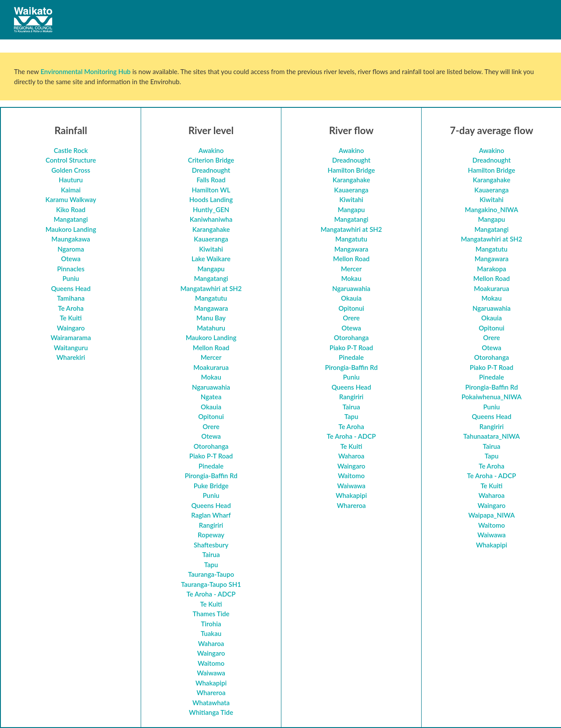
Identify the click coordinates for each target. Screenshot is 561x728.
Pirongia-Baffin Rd (211, 476)
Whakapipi (211, 683)
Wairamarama (71, 337)
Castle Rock (71, 150)
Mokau (211, 377)
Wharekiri (71, 357)
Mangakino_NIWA (492, 210)
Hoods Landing (211, 199)
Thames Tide (211, 614)
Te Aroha (71, 308)
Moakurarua (211, 367)
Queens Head (71, 288)
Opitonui (211, 416)
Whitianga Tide (211, 712)
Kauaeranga (211, 239)
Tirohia (211, 624)
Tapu (211, 565)
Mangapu (211, 269)
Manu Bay (211, 318)
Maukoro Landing (71, 229)
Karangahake (211, 229)
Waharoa (211, 643)
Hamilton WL (211, 190)
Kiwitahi (211, 249)
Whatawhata (211, 703)
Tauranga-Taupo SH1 (211, 584)
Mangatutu (211, 298)
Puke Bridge (211, 486)
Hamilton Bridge (352, 170)
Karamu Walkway (71, 199)
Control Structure (71, 160)
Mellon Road (211, 348)
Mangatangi (71, 219)
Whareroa (211, 692)
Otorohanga (211, 446)
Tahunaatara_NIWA (492, 436)
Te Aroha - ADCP (211, 594)
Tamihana (71, 298)
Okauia (211, 407)
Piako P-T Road (211, 456)
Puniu (71, 278)
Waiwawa (211, 673)
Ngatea (211, 397)
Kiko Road (71, 210)
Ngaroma (71, 249)
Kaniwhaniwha (211, 219)
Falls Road (211, 180)
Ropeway (211, 535)
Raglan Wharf (211, 515)
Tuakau (211, 633)
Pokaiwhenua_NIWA (492, 397)
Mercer (211, 357)
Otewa (71, 259)
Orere (211, 426)
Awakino (211, 150)
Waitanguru (71, 348)
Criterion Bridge (211, 160)
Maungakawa (71, 239)
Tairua (211, 554)
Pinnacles (71, 269)
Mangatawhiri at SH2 (211, 288)
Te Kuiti (71, 318)
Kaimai (71, 190)
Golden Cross (71, 170)
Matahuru (211, 328)
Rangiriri (211, 525)
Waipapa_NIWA (491, 515)
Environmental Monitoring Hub (85, 71)
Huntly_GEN (211, 210)
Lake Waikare (211, 259)
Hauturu (71, 180)
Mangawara (211, 308)
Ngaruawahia (211, 387)
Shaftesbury (211, 545)
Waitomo (211, 663)
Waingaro (71, 328)
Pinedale (211, 466)
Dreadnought (211, 170)
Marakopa (491, 269)
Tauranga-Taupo (211, 574)
